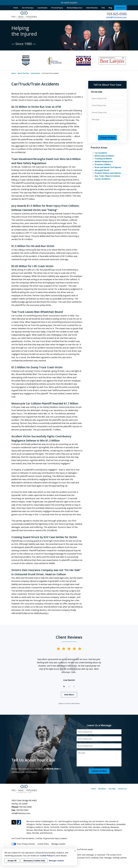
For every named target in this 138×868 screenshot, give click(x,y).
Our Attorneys (28, 8)
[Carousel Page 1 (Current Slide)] (64, 686)
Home (16, 8)
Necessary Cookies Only (34, 861)
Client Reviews (92, 8)
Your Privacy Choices (23, 844)
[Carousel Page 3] (74, 686)
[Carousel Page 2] (69, 686)
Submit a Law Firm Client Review (69, 703)
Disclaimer (102, 789)
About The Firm (23, 73)
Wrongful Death (102, 170)
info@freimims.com (116, 17)
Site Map (112, 789)
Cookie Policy (43, 844)
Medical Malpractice (75, 8)
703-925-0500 (117, 14)
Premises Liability (103, 164)
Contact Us (120, 8)
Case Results (42, 8)
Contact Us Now (107, 138)
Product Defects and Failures (108, 173)
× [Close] (75, 851)
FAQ (103, 8)
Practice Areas (99, 147)
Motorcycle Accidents (104, 156)
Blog (110, 8)
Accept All (12, 861)
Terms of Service (80, 849)
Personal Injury (57, 8)
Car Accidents (101, 153)
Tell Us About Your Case (107, 85)
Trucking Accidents (103, 159)
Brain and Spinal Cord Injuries (108, 167)
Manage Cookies (58, 844)
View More (69, 695)
